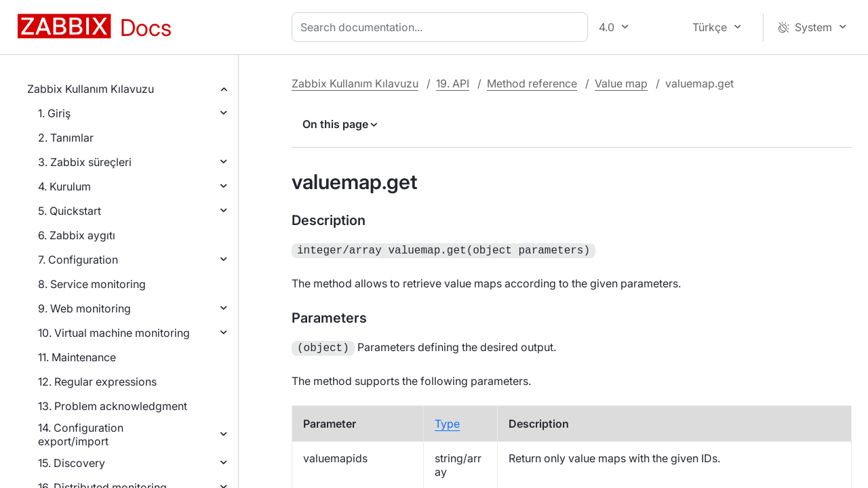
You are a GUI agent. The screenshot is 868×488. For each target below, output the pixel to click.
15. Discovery (72, 463)
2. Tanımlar (66, 138)
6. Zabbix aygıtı (77, 235)
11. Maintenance (77, 357)
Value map (621, 83)
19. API (453, 83)
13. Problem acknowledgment (113, 406)
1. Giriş (54, 113)
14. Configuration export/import (81, 434)
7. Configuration (78, 260)
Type (447, 421)
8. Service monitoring (92, 284)
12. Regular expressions (97, 382)
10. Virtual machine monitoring (114, 333)
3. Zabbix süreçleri (85, 162)
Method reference (532, 83)
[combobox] (442, 27)
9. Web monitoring (84, 308)
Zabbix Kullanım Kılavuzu (91, 89)
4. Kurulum (64, 186)
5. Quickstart (70, 211)
